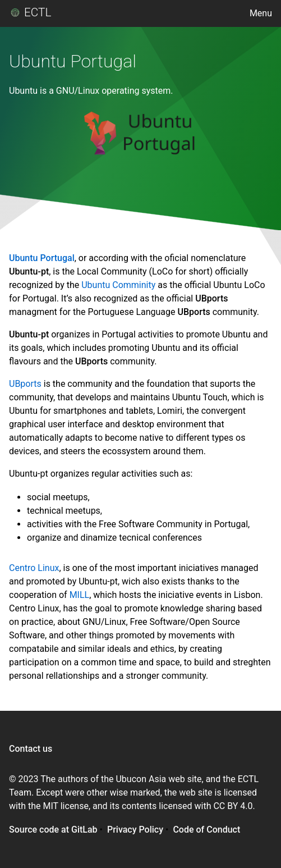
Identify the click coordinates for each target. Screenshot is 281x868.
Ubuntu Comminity (118, 285)
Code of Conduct (206, 830)
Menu (261, 13)
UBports (25, 384)
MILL (80, 595)
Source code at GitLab (53, 830)
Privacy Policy (135, 830)
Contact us (31, 749)
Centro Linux (34, 568)
